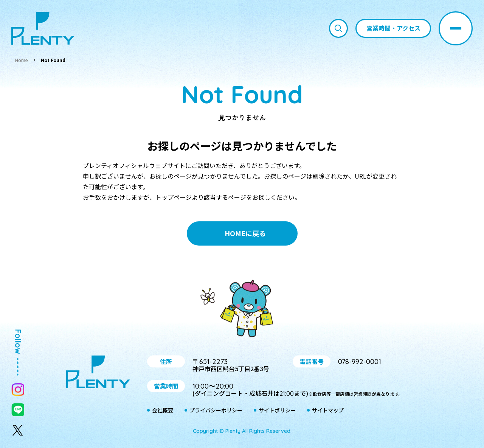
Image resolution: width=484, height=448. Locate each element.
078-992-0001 (360, 362)
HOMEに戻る (245, 233)
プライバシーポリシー (216, 411)
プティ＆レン (242, 310)
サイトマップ (328, 411)
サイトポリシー (277, 411)
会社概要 (163, 411)
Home (22, 60)
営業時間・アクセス (393, 28)
